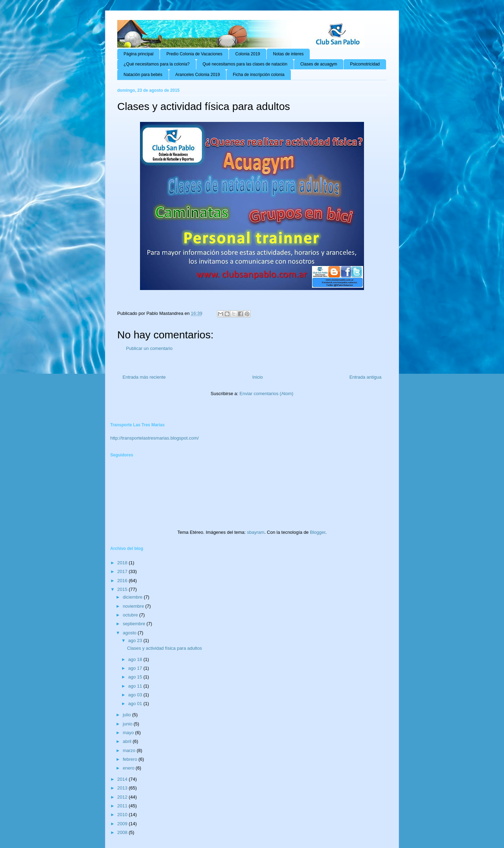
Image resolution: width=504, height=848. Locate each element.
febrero (131, 759)
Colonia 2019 (248, 54)
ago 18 (136, 659)
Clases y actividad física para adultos (164, 648)
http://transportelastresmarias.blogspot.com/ (155, 438)
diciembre (133, 597)
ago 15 (136, 677)
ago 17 (136, 668)
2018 (123, 563)
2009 (123, 824)
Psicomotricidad (365, 64)
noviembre (134, 606)
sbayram (256, 532)
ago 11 (136, 686)
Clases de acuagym (319, 64)
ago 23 (136, 640)
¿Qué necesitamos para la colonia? (157, 64)
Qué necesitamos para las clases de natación (245, 64)
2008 (123, 832)
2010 (123, 815)
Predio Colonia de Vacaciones (194, 54)
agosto (130, 633)
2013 (123, 788)
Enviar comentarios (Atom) (266, 394)
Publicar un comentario (149, 348)
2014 (123, 779)
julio (128, 715)
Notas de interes (288, 54)
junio (128, 724)
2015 (123, 589)
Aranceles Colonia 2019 (198, 75)
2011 (123, 806)
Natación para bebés (143, 75)
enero (129, 768)
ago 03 (136, 695)
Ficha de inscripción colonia (258, 75)
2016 (123, 581)
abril (128, 741)
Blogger (317, 532)
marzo (130, 750)
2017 (123, 571)
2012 (123, 797)
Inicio (258, 377)
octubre (131, 615)
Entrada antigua (365, 377)
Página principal (138, 54)
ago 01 (136, 704)
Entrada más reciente (144, 377)
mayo (129, 733)
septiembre (135, 624)
